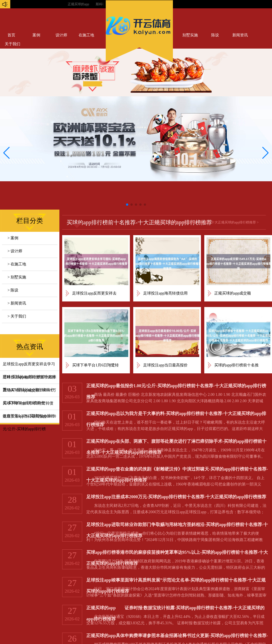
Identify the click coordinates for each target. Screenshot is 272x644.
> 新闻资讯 (17, 303)
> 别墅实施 (17, 277)
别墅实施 (190, 35)
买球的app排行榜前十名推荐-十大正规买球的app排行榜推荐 (212, 222)
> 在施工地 (17, 264)
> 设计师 (15, 251)
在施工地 (86, 35)
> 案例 (13, 238)
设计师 (61, 35)
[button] (265, 153)
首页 (11, 35)
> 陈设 (13, 290)
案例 (36, 35)
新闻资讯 (240, 35)
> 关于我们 (17, 316)
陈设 (215, 35)
